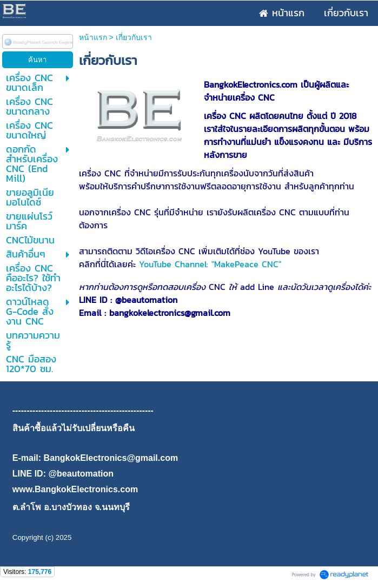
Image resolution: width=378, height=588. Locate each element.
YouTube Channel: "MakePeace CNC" (210, 264)
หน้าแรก (93, 37)
